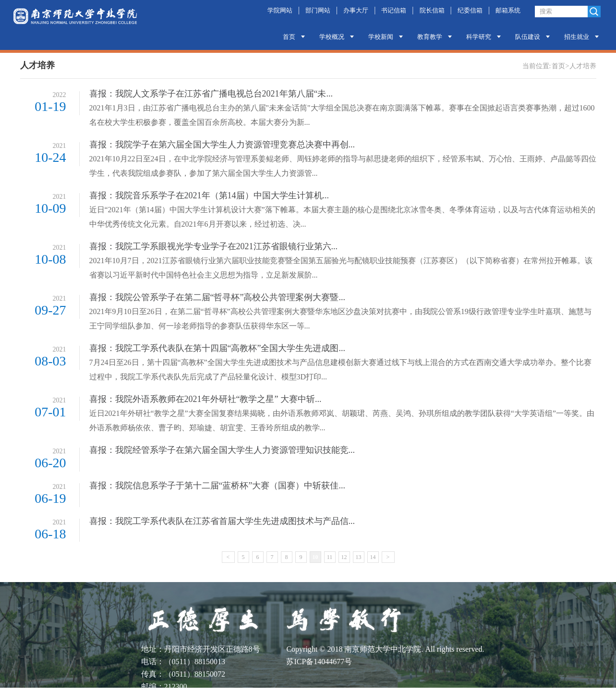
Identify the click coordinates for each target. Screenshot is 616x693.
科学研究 (479, 37)
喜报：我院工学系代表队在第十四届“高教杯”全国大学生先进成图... (217, 348)
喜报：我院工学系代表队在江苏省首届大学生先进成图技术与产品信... (222, 521)
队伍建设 (528, 37)
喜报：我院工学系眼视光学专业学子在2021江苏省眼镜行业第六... (214, 246)
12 (344, 557)
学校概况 (332, 37)
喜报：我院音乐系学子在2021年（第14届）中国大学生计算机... (209, 195)
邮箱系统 (508, 10)
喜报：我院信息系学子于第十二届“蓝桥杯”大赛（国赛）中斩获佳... (217, 486)
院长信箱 (432, 10)
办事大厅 (356, 10)
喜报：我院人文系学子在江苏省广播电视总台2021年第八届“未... (211, 94)
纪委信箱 (470, 10)
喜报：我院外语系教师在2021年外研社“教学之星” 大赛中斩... (205, 399)
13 (359, 557)
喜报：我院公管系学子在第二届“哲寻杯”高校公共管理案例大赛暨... (217, 297)
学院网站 (280, 10)
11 (330, 557)
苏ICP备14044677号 (319, 662)
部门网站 (318, 10)
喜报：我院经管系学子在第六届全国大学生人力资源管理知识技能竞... (222, 450)
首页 (289, 37)
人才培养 (583, 66)
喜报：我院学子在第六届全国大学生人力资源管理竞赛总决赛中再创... (222, 145)
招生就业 (577, 37)
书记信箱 (394, 10)
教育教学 (430, 37)
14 (373, 557)
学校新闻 (381, 37)
